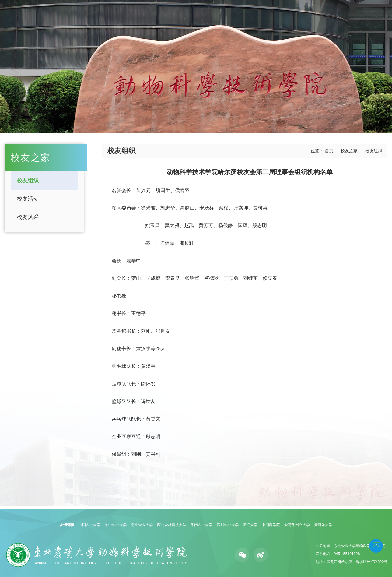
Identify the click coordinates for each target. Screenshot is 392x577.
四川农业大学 (228, 525)
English (373, 16)
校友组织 (28, 181)
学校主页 (354, 16)
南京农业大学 (142, 525)
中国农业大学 (89, 525)
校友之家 (349, 151)
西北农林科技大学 (172, 525)
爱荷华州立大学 (297, 525)
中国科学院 (271, 525)
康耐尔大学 (323, 525)
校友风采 (28, 217)
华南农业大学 (201, 525)
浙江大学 (250, 525)
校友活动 (28, 199)
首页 (329, 151)
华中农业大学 (116, 525)
